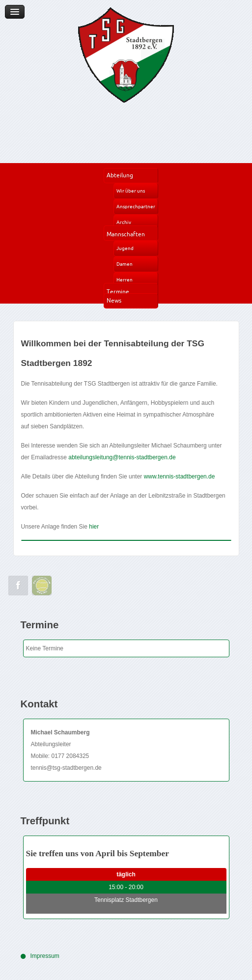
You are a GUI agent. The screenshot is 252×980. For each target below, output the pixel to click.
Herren (125, 280)
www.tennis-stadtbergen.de (180, 476)
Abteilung (120, 175)
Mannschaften (126, 234)
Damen (125, 264)
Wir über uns (131, 191)
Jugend (125, 248)
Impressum (45, 956)
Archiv (124, 222)
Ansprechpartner (136, 207)
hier (94, 527)
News (114, 300)
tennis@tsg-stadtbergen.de (66, 768)
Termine (118, 292)
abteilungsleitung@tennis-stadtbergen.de (122, 457)
